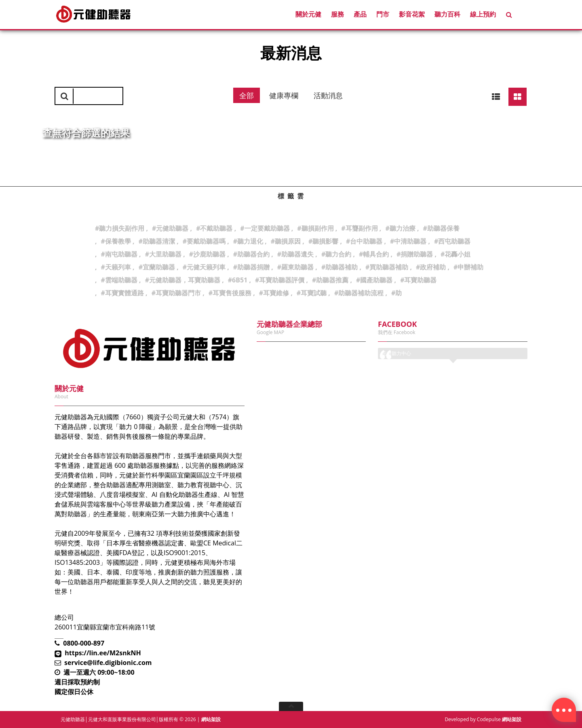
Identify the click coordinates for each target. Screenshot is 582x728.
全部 (247, 95)
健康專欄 (284, 95)
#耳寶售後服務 (230, 293)
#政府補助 (431, 267)
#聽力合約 (336, 254)
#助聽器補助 (339, 267)
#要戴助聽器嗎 (204, 241)
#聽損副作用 (315, 228)
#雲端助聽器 (119, 280)
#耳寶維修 (274, 293)
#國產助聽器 (374, 280)
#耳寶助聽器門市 (176, 293)
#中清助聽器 (408, 241)
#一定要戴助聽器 (265, 228)
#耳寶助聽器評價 (280, 280)
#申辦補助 (468, 267)
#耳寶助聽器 (418, 280)
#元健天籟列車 (204, 267)
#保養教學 (116, 241)
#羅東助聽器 (295, 267)
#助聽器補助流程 (359, 293)
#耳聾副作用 (359, 228)
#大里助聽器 (163, 254)
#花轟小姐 (455, 254)
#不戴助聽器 (214, 228)
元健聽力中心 (396, 353)
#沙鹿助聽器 (207, 254)
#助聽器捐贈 (251, 267)
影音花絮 (412, 14)
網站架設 (211, 719)
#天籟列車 (116, 267)
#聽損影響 (323, 241)
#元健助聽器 (170, 228)
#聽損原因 (286, 241)
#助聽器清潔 (157, 241)
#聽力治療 (400, 228)
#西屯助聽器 (452, 241)
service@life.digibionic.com (108, 663)
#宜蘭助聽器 (157, 267)
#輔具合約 (374, 254)
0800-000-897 (84, 643)
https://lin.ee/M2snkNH (103, 653)
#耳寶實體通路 (122, 293)
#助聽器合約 (251, 254)
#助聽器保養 (441, 228)
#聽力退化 (248, 241)
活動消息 (328, 95)
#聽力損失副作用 (120, 228)
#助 (396, 293)
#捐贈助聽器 (415, 254)
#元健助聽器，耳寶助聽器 (183, 280)
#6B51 (238, 280)
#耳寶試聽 (312, 293)
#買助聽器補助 (387, 267)
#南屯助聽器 (119, 254)
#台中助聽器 (364, 241)
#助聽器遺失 (295, 254)
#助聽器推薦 (330, 280)
